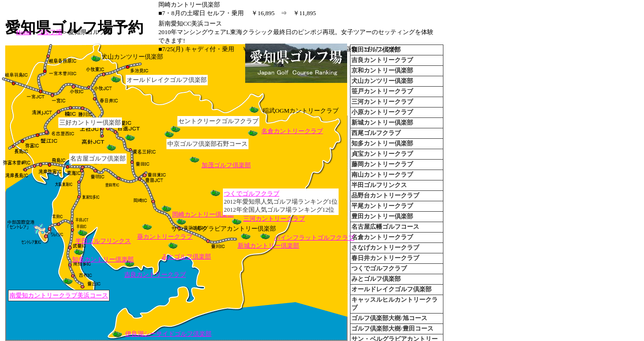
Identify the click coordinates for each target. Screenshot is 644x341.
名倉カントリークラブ (292, 131)
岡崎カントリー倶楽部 (203, 214)
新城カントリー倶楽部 (268, 246)
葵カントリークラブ (165, 237)
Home (24, 32)
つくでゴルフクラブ (252, 193)
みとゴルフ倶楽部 (186, 256)
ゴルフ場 (50, 32)
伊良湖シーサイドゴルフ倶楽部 (168, 334)
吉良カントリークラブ (155, 274)
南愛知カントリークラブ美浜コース (59, 295)
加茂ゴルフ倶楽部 (226, 165)
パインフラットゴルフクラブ (314, 238)
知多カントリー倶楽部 (103, 259)
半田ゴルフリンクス (103, 241)
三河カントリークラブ (274, 219)
